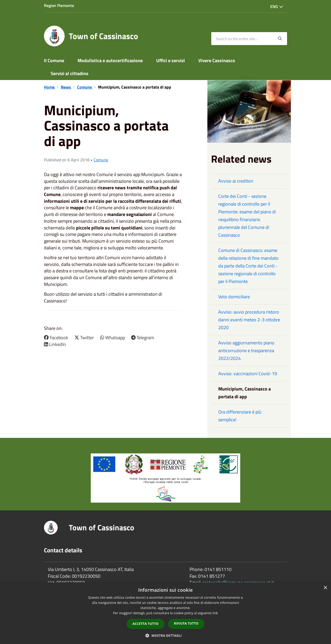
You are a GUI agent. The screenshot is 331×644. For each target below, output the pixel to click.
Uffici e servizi (171, 60)
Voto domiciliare (234, 297)
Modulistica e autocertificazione (110, 60)
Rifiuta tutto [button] (186, 623)
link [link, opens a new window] (215, 613)
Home (50, 87)
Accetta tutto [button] (146, 624)
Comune (85, 87)
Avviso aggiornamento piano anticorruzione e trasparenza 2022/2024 (246, 350)
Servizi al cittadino (70, 73)
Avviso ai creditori (236, 181)
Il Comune (54, 60)
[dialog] (165, 613)
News (66, 87)
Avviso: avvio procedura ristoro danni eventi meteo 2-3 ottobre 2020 (249, 320)
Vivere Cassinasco (217, 60)
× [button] (325, 588)
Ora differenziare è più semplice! (240, 416)
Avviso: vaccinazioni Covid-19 (248, 374)
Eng (277, 6)
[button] (165, 635)
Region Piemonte (59, 5)
